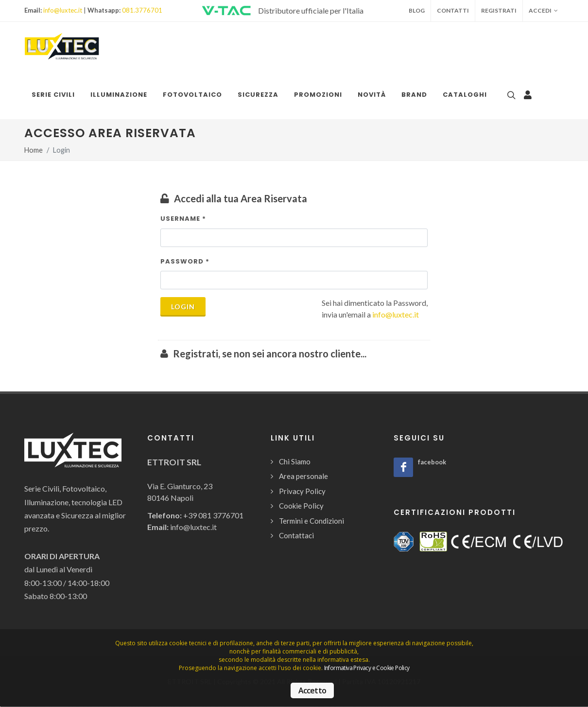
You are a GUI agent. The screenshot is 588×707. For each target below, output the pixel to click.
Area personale (303, 476)
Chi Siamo (295, 461)
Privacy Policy (302, 491)
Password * (185, 261)
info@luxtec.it (63, 10)
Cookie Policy (301, 506)
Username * (183, 219)
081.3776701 (142, 10)
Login (183, 307)
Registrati (499, 10)
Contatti (453, 10)
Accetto (312, 690)
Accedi (543, 11)
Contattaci (296, 535)
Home (34, 150)
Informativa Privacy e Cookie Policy (367, 668)
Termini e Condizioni (311, 521)
